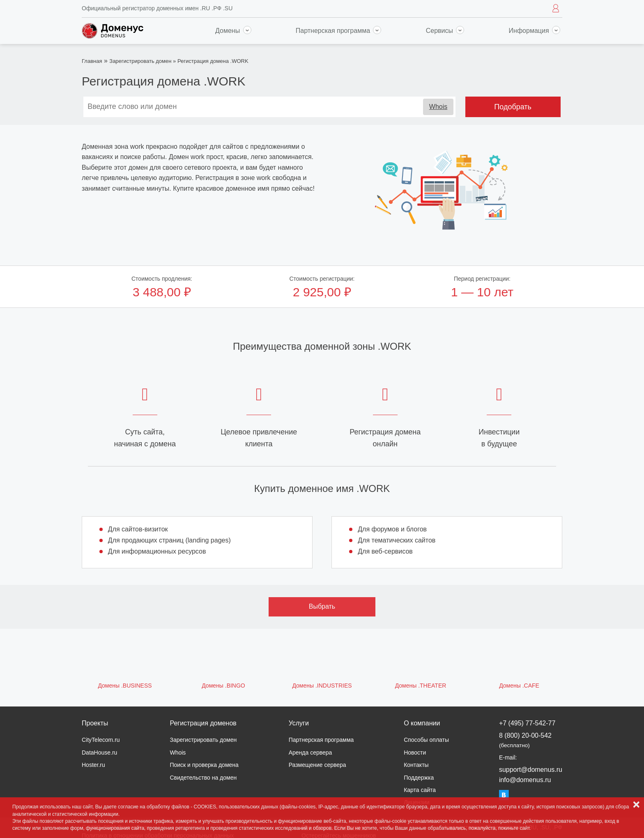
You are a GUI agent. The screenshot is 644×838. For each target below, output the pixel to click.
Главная (92, 61)
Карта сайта (420, 790)
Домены (233, 31)
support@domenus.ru (531, 770)
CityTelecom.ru (101, 740)
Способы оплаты (426, 740)
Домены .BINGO (223, 686)
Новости (415, 753)
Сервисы (445, 31)
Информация (535, 31)
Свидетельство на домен (203, 778)
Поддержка (419, 778)
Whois (438, 107)
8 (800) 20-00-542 (525, 740)
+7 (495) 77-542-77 (527, 723)
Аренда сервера (310, 753)
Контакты (416, 765)
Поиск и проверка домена (204, 765)
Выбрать (322, 606)
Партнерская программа (339, 31)
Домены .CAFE (519, 686)
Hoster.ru (93, 765)
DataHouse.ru (99, 753)
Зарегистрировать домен (140, 61)
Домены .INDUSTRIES (322, 686)
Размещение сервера (317, 765)
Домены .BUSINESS (125, 686)
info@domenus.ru (525, 780)
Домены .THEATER (421, 686)
